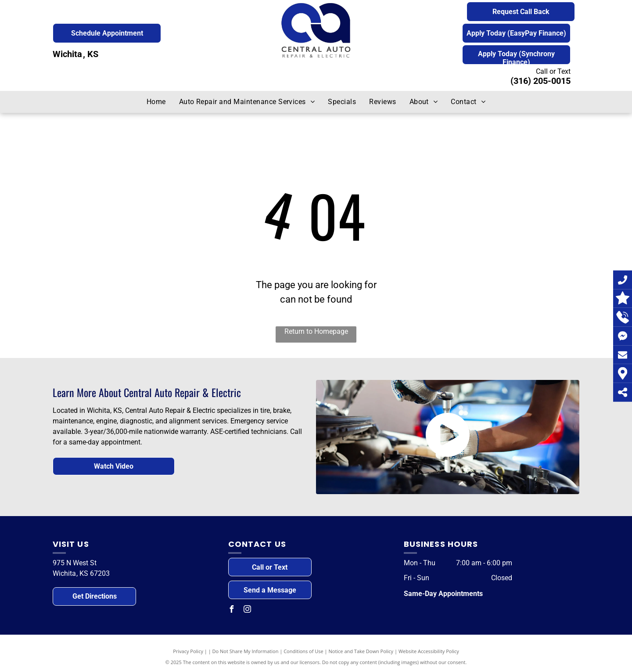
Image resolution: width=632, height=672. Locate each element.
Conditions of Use (303, 651)
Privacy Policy (188, 651)
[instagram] (248, 610)
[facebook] (232, 610)
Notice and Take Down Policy (361, 651)
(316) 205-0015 (540, 81)
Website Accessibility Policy (429, 651)
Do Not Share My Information (246, 651)
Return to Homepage (316, 331)
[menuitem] (156, 102)
